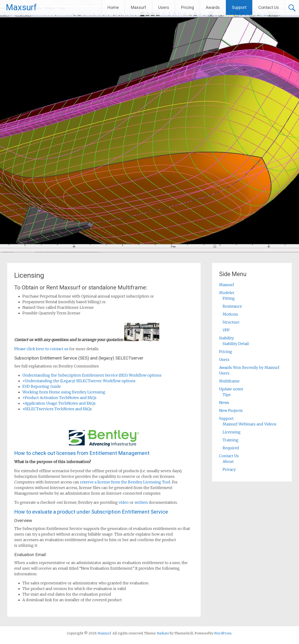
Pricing (187, 7)
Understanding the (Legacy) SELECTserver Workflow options (79, 381)
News (224, 403)
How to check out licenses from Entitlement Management (82, 453)
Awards (213, 7)
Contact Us (269, 7)
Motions (230, 314)
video (124, 502)
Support (239, 7)
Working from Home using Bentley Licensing (64, 392)
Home (113, 7)
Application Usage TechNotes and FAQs (59, 403)
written (141, 502)
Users (164, 7)
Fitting (229, 298)
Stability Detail (236, 344)
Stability (226, 338)
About (228, 461)
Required (231, 448)
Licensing (232, 432)
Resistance (232, 306)
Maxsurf (21, 7)
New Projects (231, 410)
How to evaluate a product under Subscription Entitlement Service (91, 512)
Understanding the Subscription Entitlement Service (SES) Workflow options (92, 375)
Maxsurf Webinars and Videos (249, 424)
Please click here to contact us (41, 349)
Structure (231, 322)
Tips (227, 395)
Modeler (227, 293)
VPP (226, 330)
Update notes (231, 389)
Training (231, 440)
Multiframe (229, 381)
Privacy (229, 469)
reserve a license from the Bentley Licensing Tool (125, 482)
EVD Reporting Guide (42, 386)
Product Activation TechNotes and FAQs (59, 398)
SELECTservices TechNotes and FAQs (57, 409)
